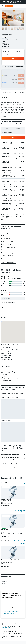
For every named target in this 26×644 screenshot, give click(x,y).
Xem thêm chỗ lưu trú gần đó (19, 483)
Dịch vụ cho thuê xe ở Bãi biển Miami (12, 612)
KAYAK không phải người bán (14, 631)
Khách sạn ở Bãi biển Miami (10, 613)
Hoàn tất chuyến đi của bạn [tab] (9, 602)
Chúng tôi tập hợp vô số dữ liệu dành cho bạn (14, 634)
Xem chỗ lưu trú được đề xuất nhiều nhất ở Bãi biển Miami (20, 542)
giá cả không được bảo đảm (7, 627)
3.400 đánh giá (10, 47)
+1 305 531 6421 (5, 45)
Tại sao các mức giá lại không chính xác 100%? (14, 637)
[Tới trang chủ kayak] (9, 6)
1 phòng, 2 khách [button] (7, 55)
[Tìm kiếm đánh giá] (14, 298)
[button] (24, 2)
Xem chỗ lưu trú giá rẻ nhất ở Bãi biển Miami (20, 511)
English (14, 3)
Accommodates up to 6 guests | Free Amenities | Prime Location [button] (12, 560)
